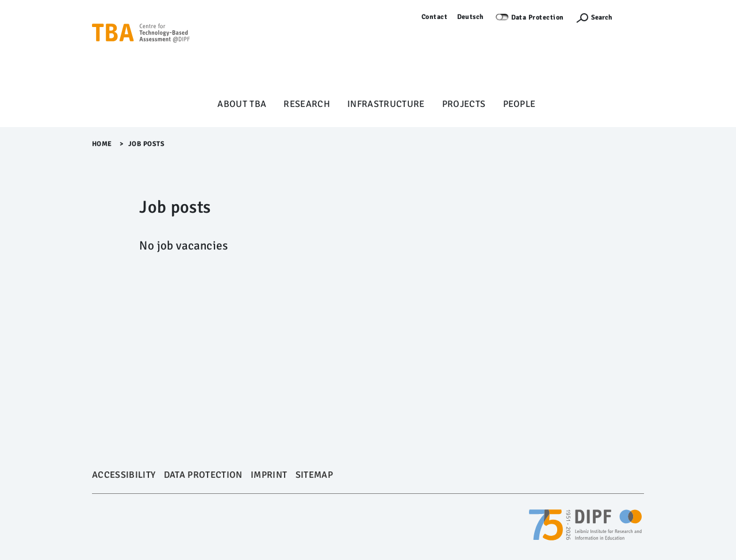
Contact (435, 17)
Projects (464, 104)
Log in (634, 17)
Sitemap (314, 475)
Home (102, 144)
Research (307, 104)
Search (602, 18)
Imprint (269, 475)
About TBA (242, 104)
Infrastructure (386, 104)
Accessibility (124, 475)
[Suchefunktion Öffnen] (594, 18)
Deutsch (471, 17)
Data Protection (538, 18)
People (520, 104)
